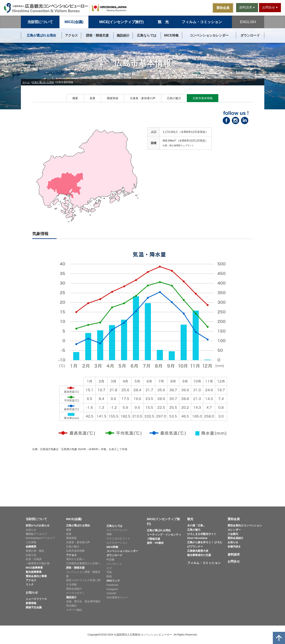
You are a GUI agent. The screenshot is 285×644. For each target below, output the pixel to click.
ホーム (26, 82)
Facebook (112, 585)
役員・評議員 (34, 559)
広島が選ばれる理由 (41, 35)
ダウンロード (250, 35)
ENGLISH (248, 22)
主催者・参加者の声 (143, 98)
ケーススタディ (75, 593)
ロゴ (109, 568)
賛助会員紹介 (74, 589)
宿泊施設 (71, 606)
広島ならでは (147, 35)
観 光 (163, 22)
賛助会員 (234, 519)
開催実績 (113, 98)
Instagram (112, 589)
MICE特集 (171, 35)
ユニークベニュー (117, 530)
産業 (92, 98)
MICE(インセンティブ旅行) (121, 22)
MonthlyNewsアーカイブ (40, 538)
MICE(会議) (74, 22)
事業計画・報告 (35, 551)
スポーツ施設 (74, 610)
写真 (109, 572)
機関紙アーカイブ (36, 534)
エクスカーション (117, 543)
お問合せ (234, 561)
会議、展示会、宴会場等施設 (83, 601)
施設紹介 (123, 35)
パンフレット (114, 564)
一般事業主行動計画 (38, 563)
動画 (109, 576)
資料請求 (234, 554)
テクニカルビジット (118, 538)
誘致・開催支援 (97, 35)
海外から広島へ (75, 559)
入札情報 (31, 542)
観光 (190, 519)
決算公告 (31, 555)
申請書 (110, 560)
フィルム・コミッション (202, 22)
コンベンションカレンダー (209, 35)
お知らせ (31, 530)
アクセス (71, 35)
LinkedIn (111, 593)
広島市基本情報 (203, 98)
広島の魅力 (174, 98)
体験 (109, 534)
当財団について (40, 22)
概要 (75, 98)
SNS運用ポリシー (117, 597)
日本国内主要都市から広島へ (83, 563)
